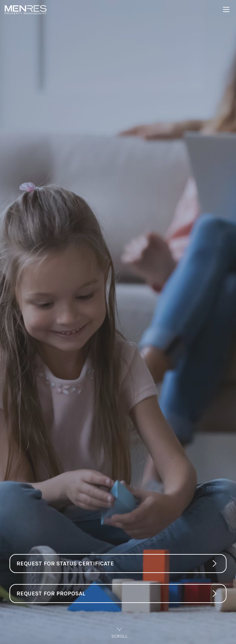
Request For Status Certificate (65, 563)
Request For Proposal (51, 593)
